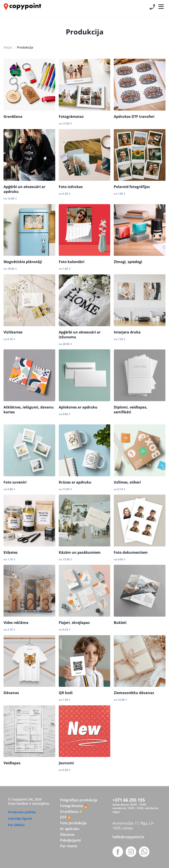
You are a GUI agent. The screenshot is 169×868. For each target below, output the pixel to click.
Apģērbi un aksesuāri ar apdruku (24, 189)
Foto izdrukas (71, 187)
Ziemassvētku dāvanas (134, 693)
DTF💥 (66, 817)
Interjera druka (127, 332)
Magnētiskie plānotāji (23, 262)
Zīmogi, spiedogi (128, 262)
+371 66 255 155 (129, 800)
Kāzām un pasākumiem (80, 552)
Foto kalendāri (72, 262)
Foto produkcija (73, 823)
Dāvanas (11, 693)
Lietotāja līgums (20, 818)
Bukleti (120, 623)
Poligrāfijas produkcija (79, 800)
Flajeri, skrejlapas (74, 623)
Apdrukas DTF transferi (134, 117)
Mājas (8, 47)
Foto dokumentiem (131, 552)
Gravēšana (13, 117)
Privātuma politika (22, 812)
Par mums (69, 846)
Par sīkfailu (16, 825)
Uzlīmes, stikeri (127, 482)
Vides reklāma (16, 623)
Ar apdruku (70, 829)
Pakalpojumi (70, 840)
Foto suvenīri (15, 482)
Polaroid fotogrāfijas (132, 187)
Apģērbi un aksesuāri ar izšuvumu (80, 335)
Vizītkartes (13, 332)
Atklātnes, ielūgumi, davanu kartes (29, 410)
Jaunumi (66, 763)
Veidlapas (12, 763)
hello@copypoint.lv (128, 837)
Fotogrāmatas (71, 117)
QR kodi (66, 693)
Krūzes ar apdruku (75, 482)
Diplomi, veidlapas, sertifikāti (131, 410)
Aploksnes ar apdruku (78, 407)
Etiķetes (11, 552)
